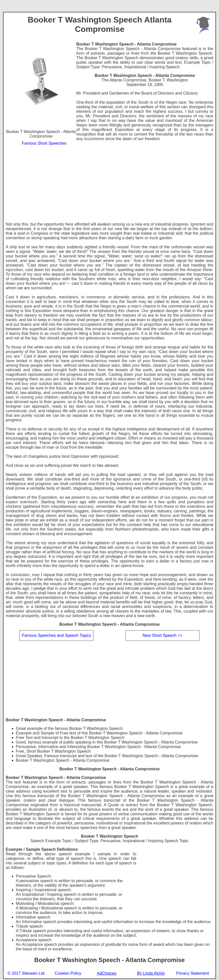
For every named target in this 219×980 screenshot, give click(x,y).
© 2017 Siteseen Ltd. (27, 973)
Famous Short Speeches (44, 143)
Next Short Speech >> (162, 635)
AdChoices (106, 973)
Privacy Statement (192, 973)
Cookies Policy (68, 973)
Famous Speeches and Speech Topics (57, 635)
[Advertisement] (110, 184)
